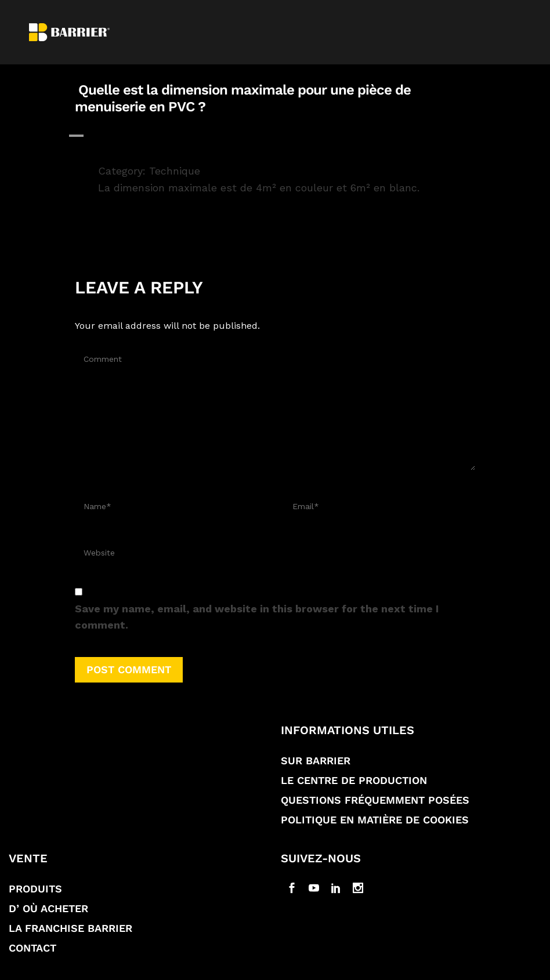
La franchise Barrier (70, 928)
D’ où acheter (48, 908)
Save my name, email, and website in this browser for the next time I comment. (257, 617)
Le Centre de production (354, 780)
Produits (35, 889)
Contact (32, 948)
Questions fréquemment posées (375, 800)
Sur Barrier (316, 761)
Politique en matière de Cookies (375, 820)
